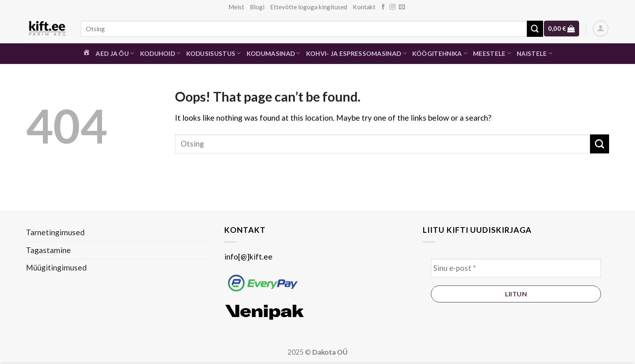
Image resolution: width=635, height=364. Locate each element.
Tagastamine (48, 250)
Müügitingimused (56, 267)
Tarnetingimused (55, 232)
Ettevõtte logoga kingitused (309, 7)
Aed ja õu (115, 53)
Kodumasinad (274, 53)
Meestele (492, 53)
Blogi (257, 7)
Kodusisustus (214, 53)
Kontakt (364, 7)
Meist (236, 7)
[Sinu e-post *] (516, 268)
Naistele (535, 53)
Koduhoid (160, 53)
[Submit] (535, 29)
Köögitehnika (440, 53)
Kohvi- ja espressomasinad (356, 53)
